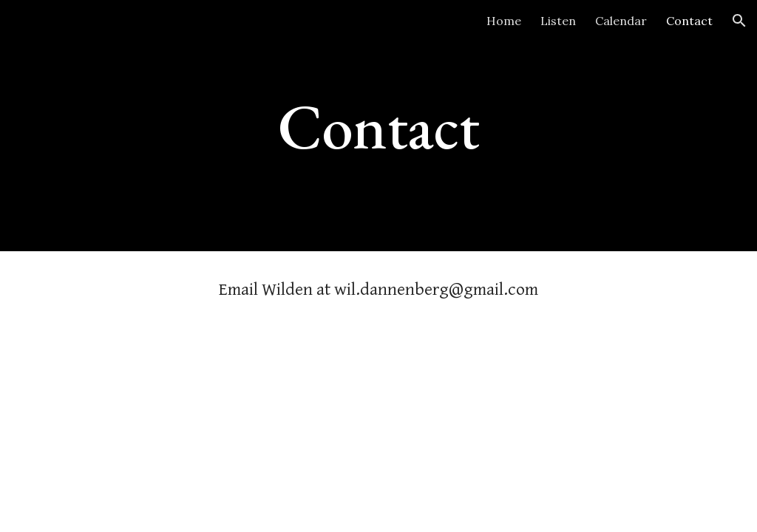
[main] (378, 126)
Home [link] (504, 21)
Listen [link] (558, 21)
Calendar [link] (621, 21)
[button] (739, 21)
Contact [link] (689, 21)
